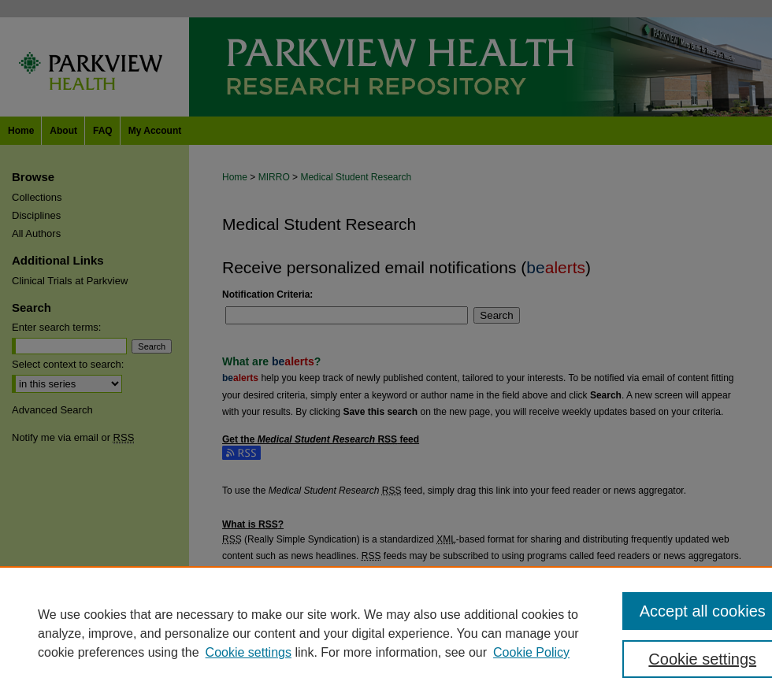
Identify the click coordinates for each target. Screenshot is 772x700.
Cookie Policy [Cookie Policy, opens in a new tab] (531, 652)
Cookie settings (249, 652)
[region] (386, 633)
